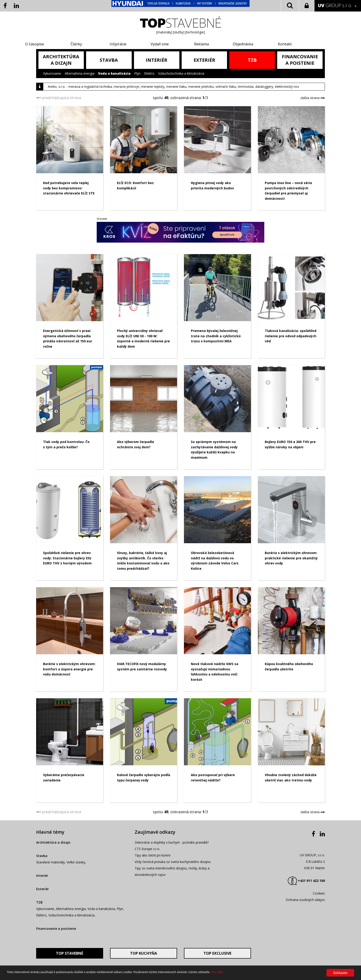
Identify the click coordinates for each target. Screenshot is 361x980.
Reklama (198, 44)
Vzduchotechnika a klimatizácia (181, 73)
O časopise (54, 44)
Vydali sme (162, 44)
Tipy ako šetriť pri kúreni (153, 887)
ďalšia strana (311, 98)
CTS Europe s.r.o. (147, 881)
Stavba (42, 888)
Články (90, 44)
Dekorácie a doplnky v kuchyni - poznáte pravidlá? (172, 874)
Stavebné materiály (50, 894)
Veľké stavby (76, 894)
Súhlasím (340, 973)
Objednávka (235, 44)
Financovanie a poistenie (56, 960)
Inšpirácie (126, 44)
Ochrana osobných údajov (305, 932)
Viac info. (217, 972)
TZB (39, 934)
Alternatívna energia (80, 73)
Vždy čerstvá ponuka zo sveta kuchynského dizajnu (173, 893)
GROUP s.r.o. (335, 5)
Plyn (137, 73)
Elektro (149, 73)
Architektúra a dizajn (53, 874)
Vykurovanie (52, 73)
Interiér (42, 907)
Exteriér (42, 921)
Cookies (319, 925)
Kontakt (271, 44)
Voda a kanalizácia (114, 73)
